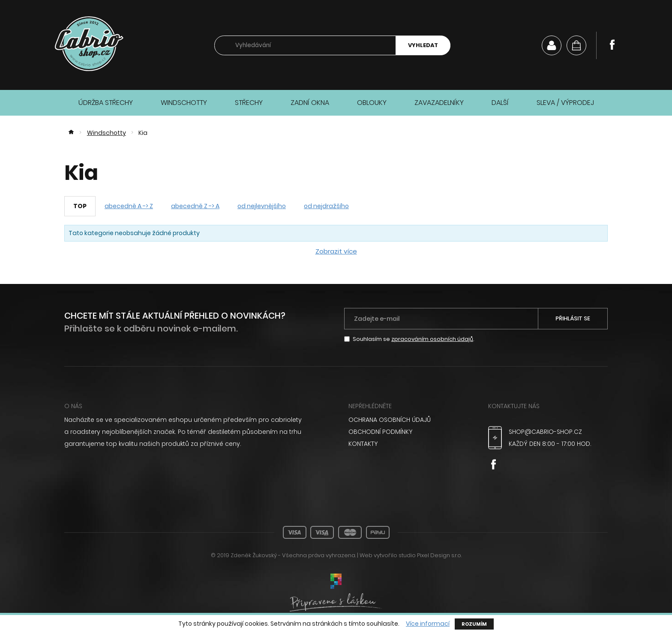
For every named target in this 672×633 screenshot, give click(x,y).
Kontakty (363, 444)
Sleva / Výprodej (565, 103)
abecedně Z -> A (195, 206)
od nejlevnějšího (262, 206)
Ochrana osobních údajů (390, 420)
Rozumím (474, 624)
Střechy (249, 103)
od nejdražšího (326, 206)
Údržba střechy (106, 103)
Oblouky (372, 103)
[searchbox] (305, 46)
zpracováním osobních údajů (432, 339)
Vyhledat (423, 45)
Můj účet (552, 45)
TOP (80, 206)
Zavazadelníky (439, 103)
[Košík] (576, 45)
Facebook (612, 45)
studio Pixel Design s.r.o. (430, 555)
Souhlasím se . (414, 339)
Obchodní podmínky (380, 432)
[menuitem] (408, 420)
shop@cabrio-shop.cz (545, 432)
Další (500, 103)
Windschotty (184, 103)
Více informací (428, 624)
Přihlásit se (573, 318)
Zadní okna (310, 103)
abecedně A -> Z (129, 206)
